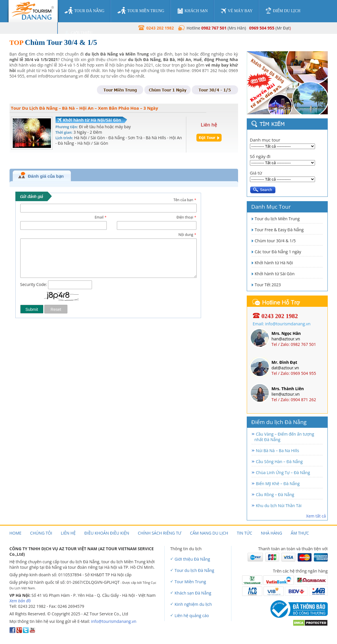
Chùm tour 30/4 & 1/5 (275, 241)
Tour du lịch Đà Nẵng (195, 570)
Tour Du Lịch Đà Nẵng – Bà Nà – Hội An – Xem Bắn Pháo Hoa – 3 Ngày (85, 108)
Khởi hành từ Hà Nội (274, 263)
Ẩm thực (300, 533)
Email (100, 217)
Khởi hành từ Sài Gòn (275, 274)
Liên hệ (68, 533)
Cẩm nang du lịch (209, 533)
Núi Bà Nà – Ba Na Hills (278, 451)
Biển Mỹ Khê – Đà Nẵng (278, 484)
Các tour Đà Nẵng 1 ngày (278, 252)
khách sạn (193, 11)
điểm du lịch (283, 11)
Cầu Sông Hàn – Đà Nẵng (279, 462)
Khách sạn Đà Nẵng (193, 593)
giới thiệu (79, 33)
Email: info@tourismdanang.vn (282, 324)
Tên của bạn (185, 200)
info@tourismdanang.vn (114, 621)
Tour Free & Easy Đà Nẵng (279, 230)
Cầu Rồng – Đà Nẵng (275, 495)
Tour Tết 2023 (268, 285)
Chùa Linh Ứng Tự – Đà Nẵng (283, 473)
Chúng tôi (41, 533)
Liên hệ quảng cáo (192, 615)
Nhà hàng (271, 533)
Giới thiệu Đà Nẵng (193, 559)
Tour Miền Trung (190, 582)
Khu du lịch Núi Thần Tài (279, 506)
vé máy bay (237, 11)
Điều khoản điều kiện (107, 533)
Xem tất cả (316, 516)
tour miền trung (141, 11)
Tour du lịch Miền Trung (277, 219)
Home (16, 533)
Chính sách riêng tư (160, 533)
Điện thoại (186, 217)
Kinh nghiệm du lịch (193, 604)
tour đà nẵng (84, 11)
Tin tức (245, 533)
